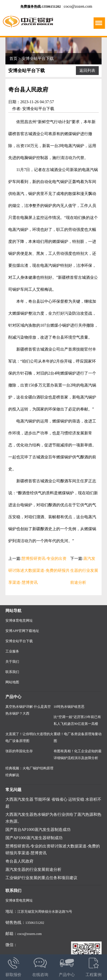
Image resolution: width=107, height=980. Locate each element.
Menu (98, 21)
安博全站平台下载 (38, 59)
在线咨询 (40, 966)
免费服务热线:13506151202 (41, 7)
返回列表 (87, 71)
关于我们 (12, 662)
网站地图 (12, 682)
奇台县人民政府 (19, 861)
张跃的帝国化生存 (19, 751)
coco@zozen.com (78, 6)
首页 (13, 59)
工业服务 (12, 651)
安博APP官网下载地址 (22, 631)
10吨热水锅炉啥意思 (69, 707)
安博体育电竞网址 (19, 621)
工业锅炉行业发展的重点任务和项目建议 (41, 878)
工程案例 (94, 966)
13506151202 (35, 923)
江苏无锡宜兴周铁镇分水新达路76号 (45, 912)
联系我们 (12, 672)
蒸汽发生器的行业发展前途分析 (84, 571)
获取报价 (13, 966)
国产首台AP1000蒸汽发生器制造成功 (38, 830)
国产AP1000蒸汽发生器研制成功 (34, 838)
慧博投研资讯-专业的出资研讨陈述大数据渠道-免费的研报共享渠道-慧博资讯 (39, 571)
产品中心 (67, 966)
